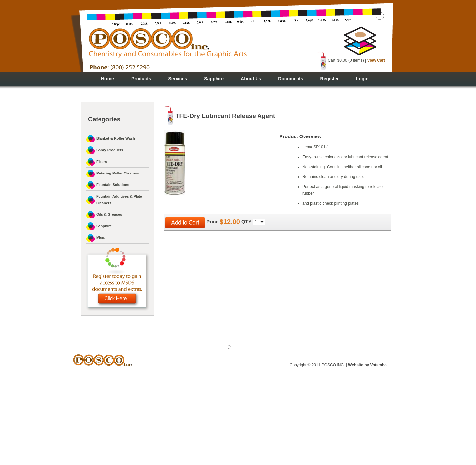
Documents (291, 79)
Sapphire (214, 79)
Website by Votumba (367, 365)
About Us (251, 79)
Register (330, 79)
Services (178, 79)
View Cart (376, 60)
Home (108, 79)
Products (141, 79)
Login (362, 79)
